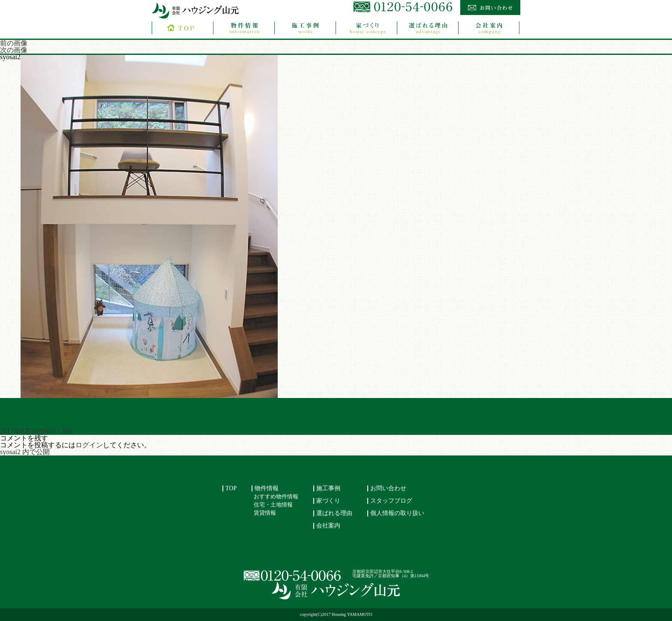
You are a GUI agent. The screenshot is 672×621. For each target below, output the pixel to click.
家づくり (328, 501)
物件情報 (267, 488)
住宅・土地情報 (273, 505)
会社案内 (328, 526)
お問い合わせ (388, 488)
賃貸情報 (265, 513)
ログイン (89, 445)
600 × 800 (58, 431)
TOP (231, 488)
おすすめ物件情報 (276, 497)
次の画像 (14, 50)
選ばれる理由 (334, 513)
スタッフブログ (391, 501)
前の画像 (14, 43)
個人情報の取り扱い (397, 513)
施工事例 (328, 488)
